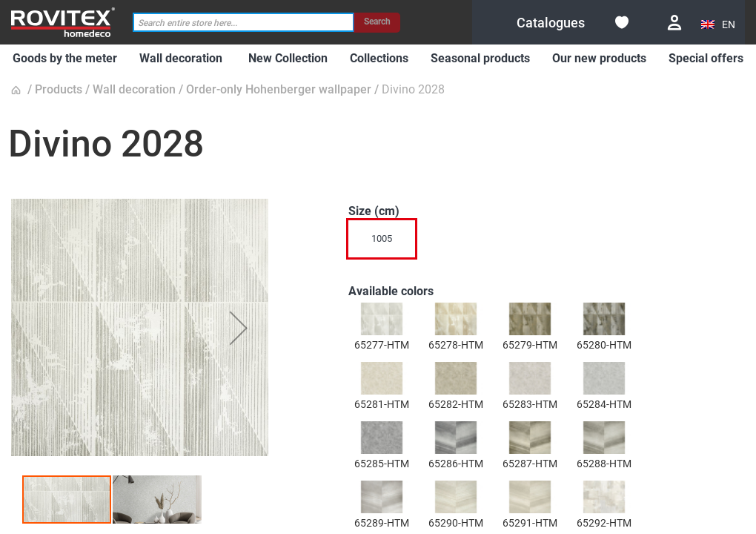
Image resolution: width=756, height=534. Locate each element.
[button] (719, 25)
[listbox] (515, 243)
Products (59, 89)
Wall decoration (134, 89)
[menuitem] (65, 59)
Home (18, 90)
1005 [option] (382, 238)
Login (674, 23)
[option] (382, 319)
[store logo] (63, 22)
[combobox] (243, 23)
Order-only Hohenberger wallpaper (279, 89)
